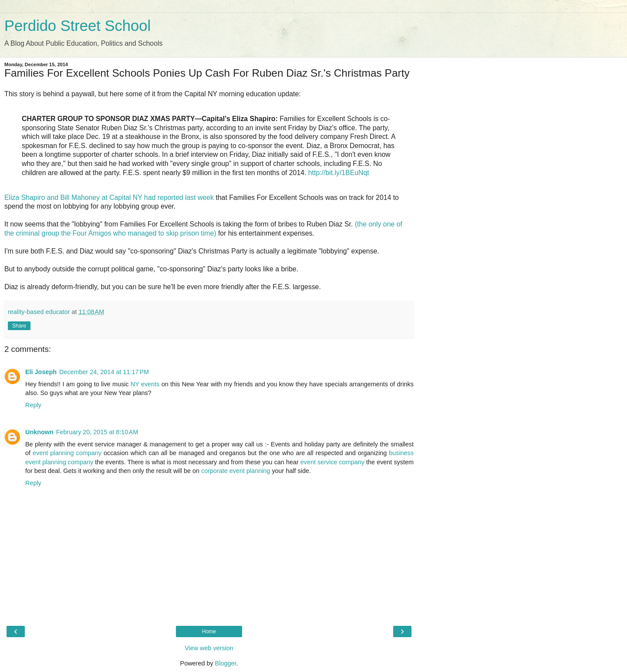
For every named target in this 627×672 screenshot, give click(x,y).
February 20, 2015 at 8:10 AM (97, 432)
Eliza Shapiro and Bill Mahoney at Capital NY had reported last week (109, 198)
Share (19, 326)
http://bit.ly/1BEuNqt (339, 173)
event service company (332, 462)
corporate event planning (236, 471)
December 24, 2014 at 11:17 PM (104, 372)
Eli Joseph (41, 372)
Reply (33, 405)
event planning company (67, 453)
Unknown (39, 432)
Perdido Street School (78, 26)
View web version (209, 648)
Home (209, 631)
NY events (145, 384)
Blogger (226, 663)
